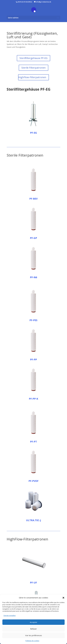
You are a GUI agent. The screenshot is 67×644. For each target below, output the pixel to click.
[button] (63, 598)
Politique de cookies (32, 641)
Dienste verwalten (10, 616)
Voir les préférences (34, 635)
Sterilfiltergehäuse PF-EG (33, 58)
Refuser (33, 629)
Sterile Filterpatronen (33, 68)
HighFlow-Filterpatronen (32, 77)
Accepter (34, 622)
